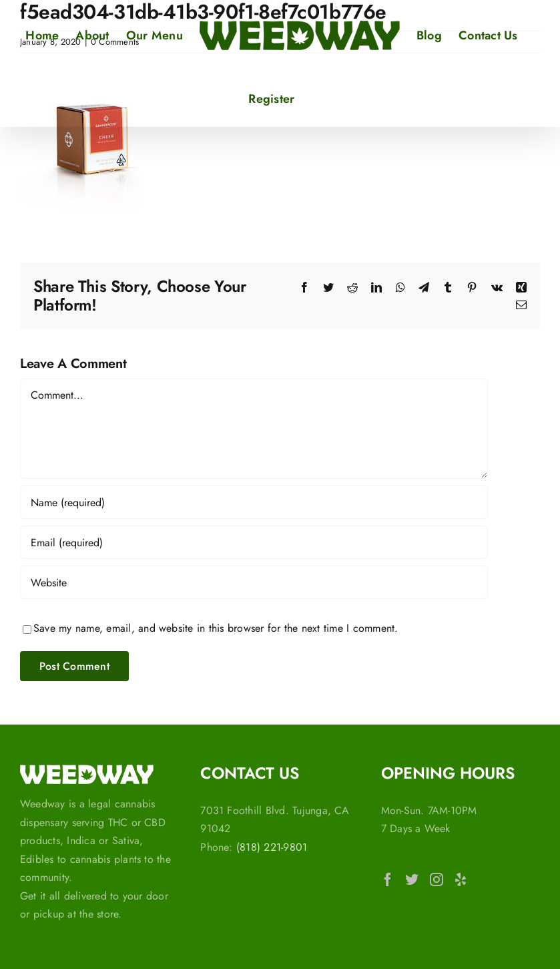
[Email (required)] (254, 542)
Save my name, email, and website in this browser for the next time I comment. (216, 628)
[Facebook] (388, 880)
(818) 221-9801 (272, 847)
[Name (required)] (254, 502)
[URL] (254, 582)
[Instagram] (437, 880)
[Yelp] (461, 880)
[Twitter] (412, 880)
